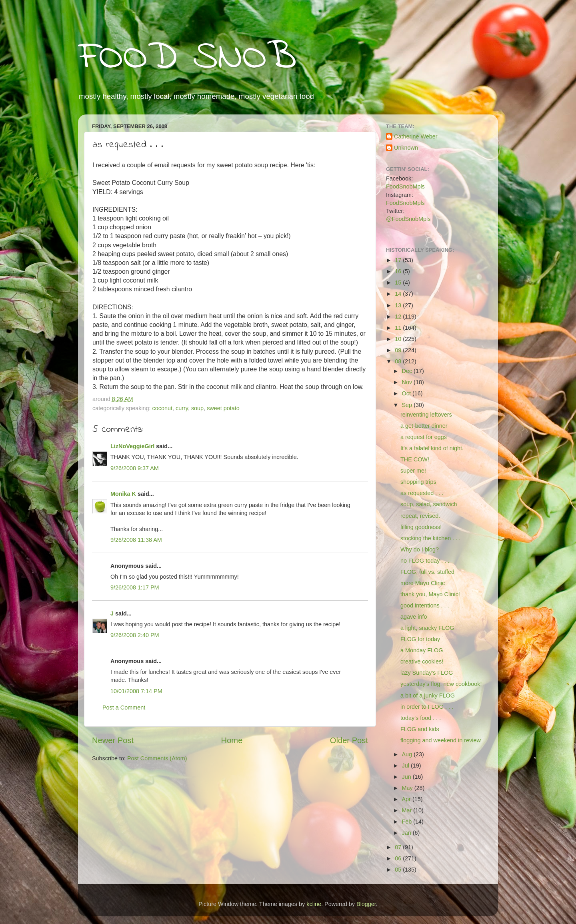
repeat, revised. (420, 516)
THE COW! (415, 459)
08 (399, 361)
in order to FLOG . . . (427, 707)
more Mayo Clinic (423, 583)
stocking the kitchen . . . (430, 538)
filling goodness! (421, 527)
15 (399, 283)
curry (182, 408)
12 (399, 317)
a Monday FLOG (422, 650)
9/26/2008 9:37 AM (135, 468)
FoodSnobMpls (405, 186)
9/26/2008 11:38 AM (136, 540)
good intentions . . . (425, 605)
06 (399, 858)
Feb (408, 822)
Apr (407, 799)
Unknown (406, 148)
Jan (407, 833)
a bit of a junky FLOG (428, 696)
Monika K (123, 494)
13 (399, 305)
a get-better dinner (424, 426)
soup (197, 408)
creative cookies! (422, 661)
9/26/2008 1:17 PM (135, 587)
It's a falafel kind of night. (432, 448)
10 (399, 339)
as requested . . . (422, 493)
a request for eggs (424, 437)
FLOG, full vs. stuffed (427, 572)
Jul (406, 766)
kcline (314, 904)
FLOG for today (420, 639)
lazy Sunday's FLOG (427, 673)
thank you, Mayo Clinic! (430, 594)
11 (399, 328)
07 (399, 847)
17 (399, 260)
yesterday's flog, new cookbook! (441, 684)
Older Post (349, 740)
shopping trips (418, 482)
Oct (407, 393)
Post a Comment (124, 708)
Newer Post (113, 740)
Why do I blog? (420, 549)
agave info (414, 617)
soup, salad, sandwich (429, 504)
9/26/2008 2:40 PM (135, 635)
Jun (407, 777)
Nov (408, 382)
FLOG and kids (420, 729)
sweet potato (223, 408)
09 (399, 350)
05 (399, 870)
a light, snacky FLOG (427, 628)
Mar (408, 810)
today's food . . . (421, 718)
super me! (413, 471)
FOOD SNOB (187, 58)
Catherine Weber (416, 136)
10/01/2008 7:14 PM (136, 691)
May (408, 788)
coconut (162, 408)
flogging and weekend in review (441, 740)
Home (232, 740)
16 (399, 271)
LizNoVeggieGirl (132, 446)
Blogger (366, 904)
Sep (408, 405)
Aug (408, 754)
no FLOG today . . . (425, 561)
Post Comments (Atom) (157, 758)
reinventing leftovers (426, 415)
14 (399, 294)
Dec (408, 371)
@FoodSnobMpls (408, 219)
